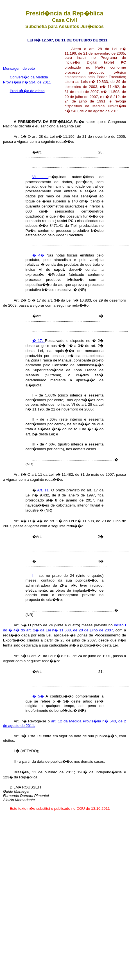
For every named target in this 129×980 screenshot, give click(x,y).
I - (36, 576)
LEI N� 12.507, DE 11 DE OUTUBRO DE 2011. (68, 40)
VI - (40, 177)
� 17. (39, 341)
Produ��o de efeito (27, 91)
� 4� (39, 255)
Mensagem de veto (19, 68)
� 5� (39, 696)
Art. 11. (44, 490)
